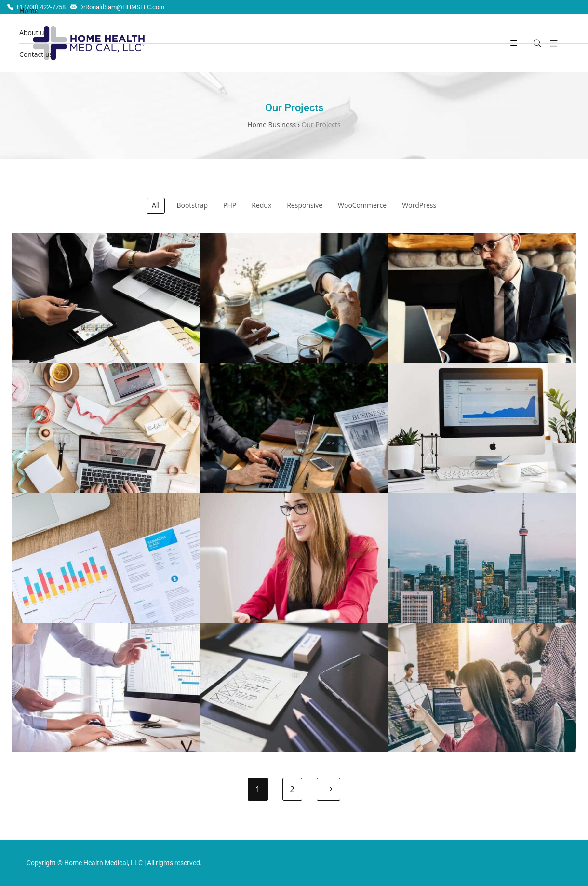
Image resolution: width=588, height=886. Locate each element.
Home (29, 10)
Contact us (36, 54)
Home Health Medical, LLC (103, 863)
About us (33, 33)
